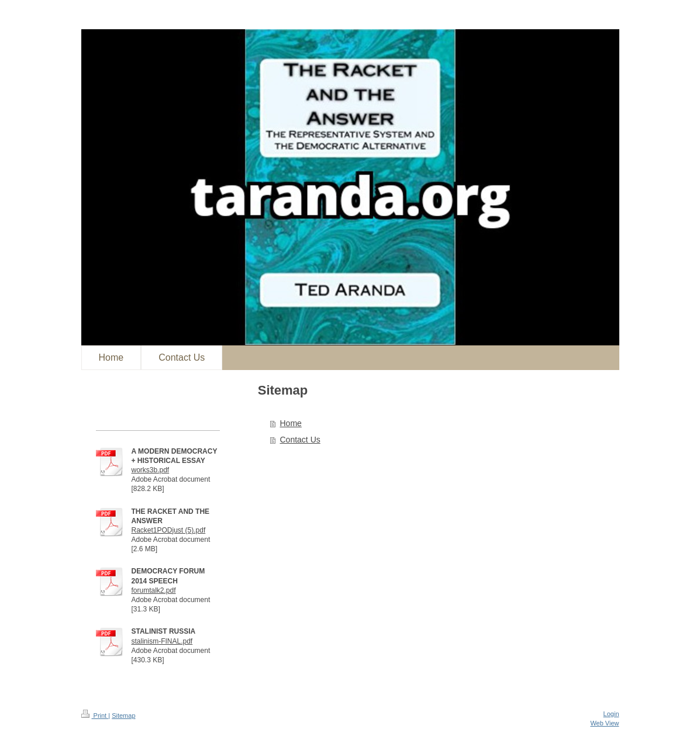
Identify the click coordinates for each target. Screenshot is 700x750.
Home (291, 423)
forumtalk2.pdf (154, 590)
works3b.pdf (151, 470)
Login (611, 714)
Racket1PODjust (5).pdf (169, 530)
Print (95, 716)
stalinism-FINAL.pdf (162, 641)
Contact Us (300, 440)
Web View (604, 723)
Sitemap (123, 716)
